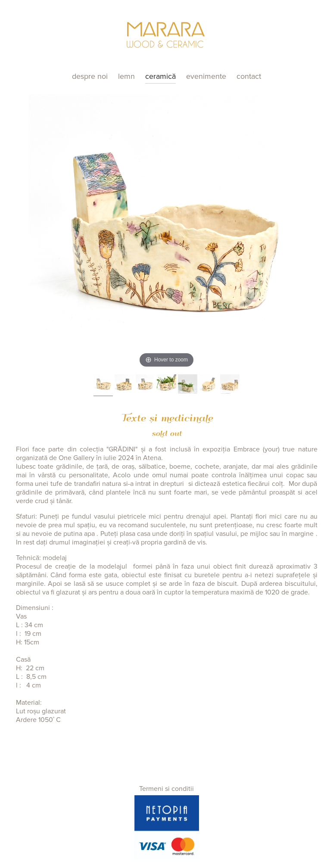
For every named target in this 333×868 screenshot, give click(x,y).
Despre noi (90, 76)
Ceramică (160, 76)
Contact (249, 76)
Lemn (126, 76)
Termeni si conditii (166, 789)
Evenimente (206, 76)
